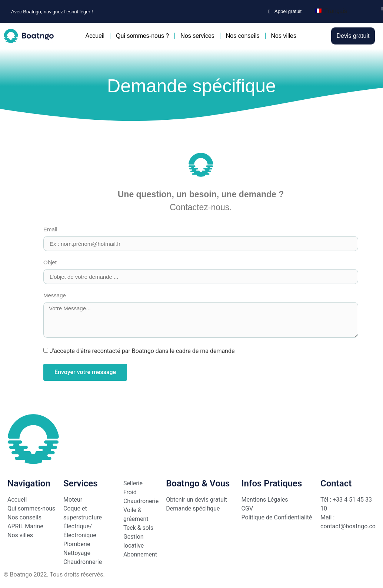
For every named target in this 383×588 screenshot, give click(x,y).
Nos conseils (243, 36)
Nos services (197, 36)
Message (55, 295)
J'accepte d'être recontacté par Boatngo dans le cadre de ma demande (142, 351)
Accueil (95, 36)
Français (331, 11)
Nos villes (284, 36)
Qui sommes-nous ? (142, 36)
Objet (50, 262)
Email (50, 229)
